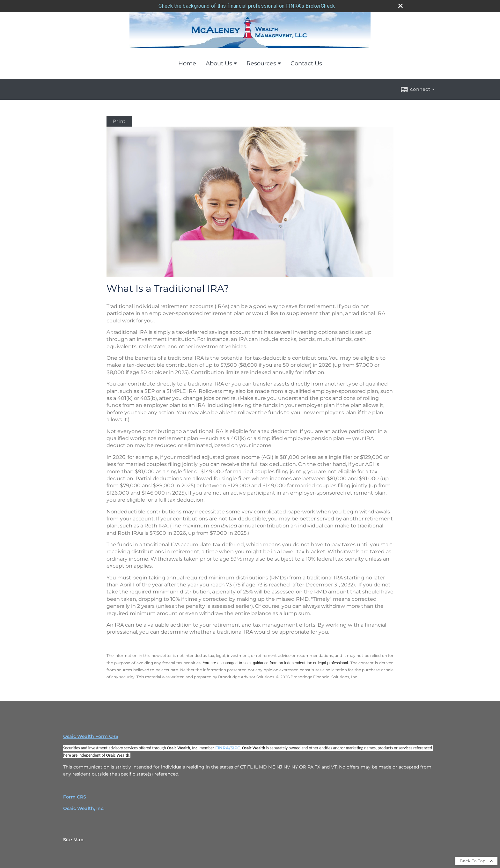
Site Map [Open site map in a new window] (73, 840)
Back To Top (476, 861)
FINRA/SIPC (228, 748)
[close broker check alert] (401, 6)
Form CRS (75, 797)
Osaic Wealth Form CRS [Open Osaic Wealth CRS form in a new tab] (91, 736)
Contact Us (306, 63)
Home (187, 63)
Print (119, 121)
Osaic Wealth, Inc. (84, 808)
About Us (219, 63)
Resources (261, 63)
